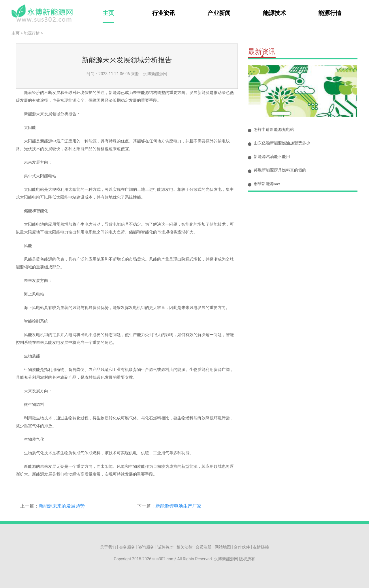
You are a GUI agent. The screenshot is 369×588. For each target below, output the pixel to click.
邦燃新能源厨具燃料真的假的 (280, 170)
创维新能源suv (267, 184)
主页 (108, 13)
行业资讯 (164, 13)
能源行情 (330, 13)
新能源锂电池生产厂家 (178, 506)
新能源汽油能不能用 (272, 157)
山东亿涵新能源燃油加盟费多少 (282, 143)
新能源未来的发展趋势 (62, 506)
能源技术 (274, 13)
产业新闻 (219, 13)
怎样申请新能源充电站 (274, 129)
